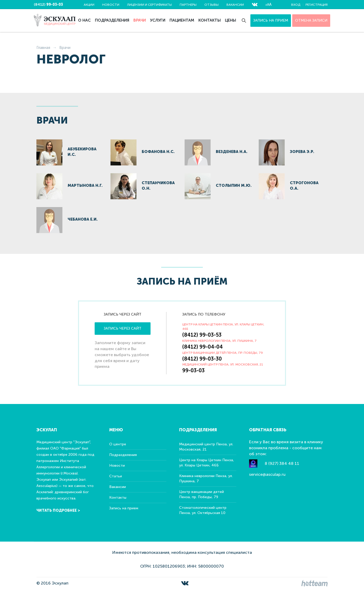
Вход (296, 5)
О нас (84, 20)
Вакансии (235, 5)
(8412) (48, 5)
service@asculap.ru (267, 474)
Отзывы (212, 5)
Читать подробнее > (58, 511)
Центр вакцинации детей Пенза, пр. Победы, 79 (201, 494)
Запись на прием (271, 20)
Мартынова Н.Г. (85, 185)
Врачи (140, 20)
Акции (89, 5)
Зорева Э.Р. (302, 152)
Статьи (116, 476)
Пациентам (182, 20)
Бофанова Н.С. (158, 152)
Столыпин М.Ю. (234, 185)
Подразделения (112, 20)
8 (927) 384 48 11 (282, 463)
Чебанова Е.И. (83, 219)
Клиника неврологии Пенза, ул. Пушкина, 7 (206, 479)
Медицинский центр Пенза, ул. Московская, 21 (206, 447)
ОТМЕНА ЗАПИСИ (311, 20)
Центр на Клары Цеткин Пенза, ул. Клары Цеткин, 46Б (207, 463)
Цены (230, 20)
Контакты (210, 20)
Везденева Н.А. (232, 152)
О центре (118, 444)
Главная (43, 48)
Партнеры (188, 5)
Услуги (158, 20)
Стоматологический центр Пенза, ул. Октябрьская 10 (203, 510)
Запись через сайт (123, 328)
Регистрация (317, 5)
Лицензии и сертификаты (149, 5)
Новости (111, 5)
